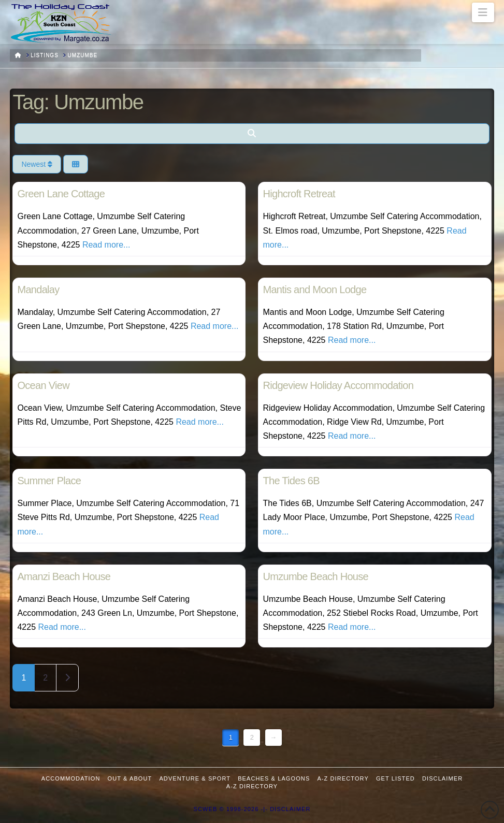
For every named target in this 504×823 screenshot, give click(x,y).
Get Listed (395, 778)
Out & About (130, 778)
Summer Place (49, 481)
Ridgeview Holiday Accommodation (338, 385)
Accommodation (71, 778)
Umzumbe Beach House (315, 576)
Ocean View (43, 385)
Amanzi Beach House (64, 576)
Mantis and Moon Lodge (314, 290)
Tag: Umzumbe (78, 102)
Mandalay (38, 290)
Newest (37, 164)
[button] (483, 12)
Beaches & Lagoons (274, 778)
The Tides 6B (291, 481)
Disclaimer (442, 778)
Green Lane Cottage (61, 194)
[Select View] (76, 164)
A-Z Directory (343, 778)
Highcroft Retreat (299, 194)
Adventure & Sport (195, 778)
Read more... (106, 245)
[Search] (252, 134)
